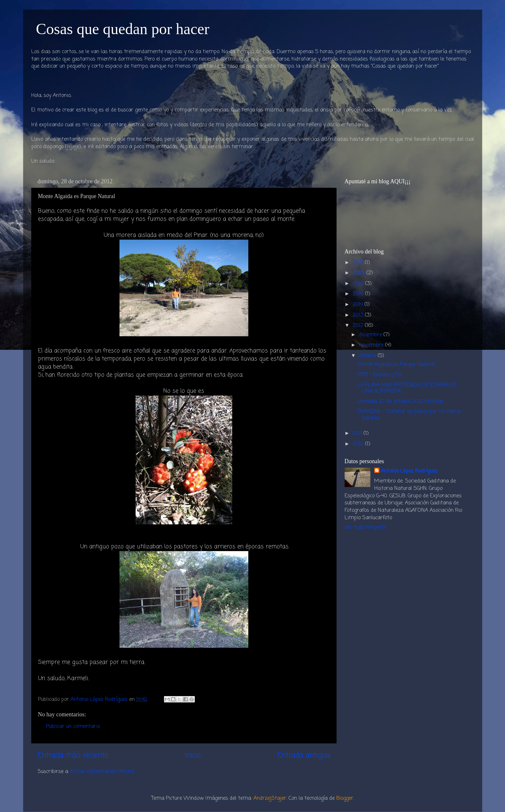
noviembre (372, 345)
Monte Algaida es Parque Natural (396, 364)
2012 (359, 325)
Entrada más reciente (73, 756)
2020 (360, 273)
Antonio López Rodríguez (409, 471)
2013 (359, 315)
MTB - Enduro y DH (380, 375)
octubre (368, 356)
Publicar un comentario (73, 726)
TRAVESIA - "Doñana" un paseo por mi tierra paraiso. (409, 415)
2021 (359, 263)
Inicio (193, 756)
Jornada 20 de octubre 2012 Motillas (400, 401)
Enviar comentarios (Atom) (103, 772)
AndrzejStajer (270, 798)
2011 (358, 433)
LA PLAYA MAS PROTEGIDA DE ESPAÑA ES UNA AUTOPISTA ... (407, 388)
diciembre (371, 335)
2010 (359, 444)
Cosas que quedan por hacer (123, 29)
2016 (359, 294)
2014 (359, 305)
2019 (359, 284)
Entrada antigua (304, 756)
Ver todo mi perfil (365, 527)
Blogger (345, 798)
